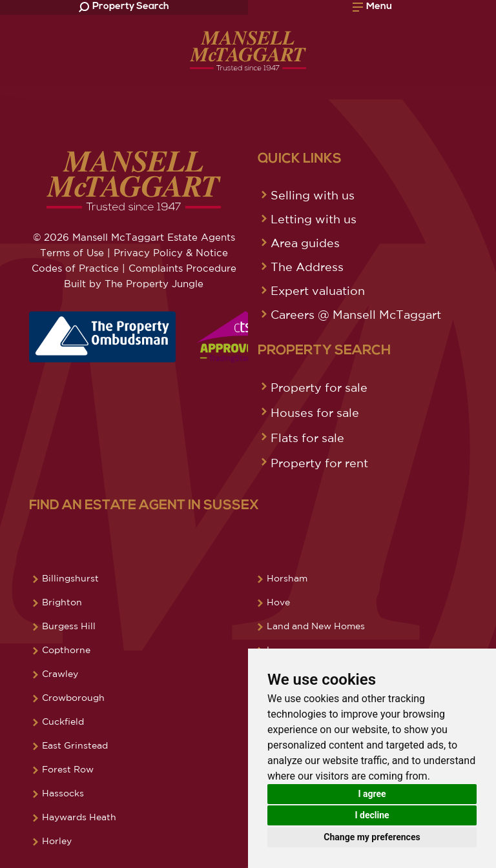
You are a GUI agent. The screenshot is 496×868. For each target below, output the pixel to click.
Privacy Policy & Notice (171, 253)
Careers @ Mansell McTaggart (356, 314)
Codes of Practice (75, 268)
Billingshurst (70, 578)
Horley (57, 841)
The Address (307, 267)
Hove (278, 602)
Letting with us (314, 219)
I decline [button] (372, 815)
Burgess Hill (69, 626)
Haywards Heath (79, 817)
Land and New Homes (316, 626)
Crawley (60, 674)
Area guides (305, 243)
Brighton (62, 602)
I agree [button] (372, 794)
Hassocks (63, 793)
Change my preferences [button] (372, 837)
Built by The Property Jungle (134, 284)
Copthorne (66, 650)
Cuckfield (63, 722)
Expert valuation (318, 290)
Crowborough (73, 698)
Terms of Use (72, 253)
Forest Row (68, 769)
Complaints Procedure (182, 268)
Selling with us (313, 195)
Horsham (287, 578)
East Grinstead (75, 745)
